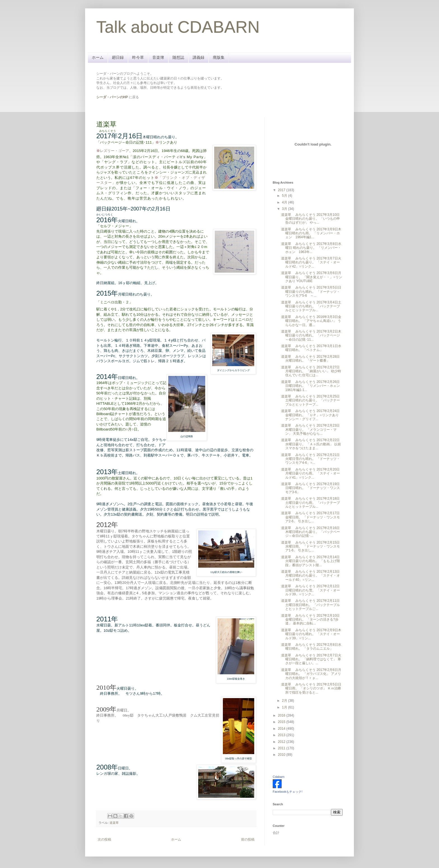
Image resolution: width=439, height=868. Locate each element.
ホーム (98, 57)
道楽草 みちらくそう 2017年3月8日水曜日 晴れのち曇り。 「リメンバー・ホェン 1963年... (311, 248)
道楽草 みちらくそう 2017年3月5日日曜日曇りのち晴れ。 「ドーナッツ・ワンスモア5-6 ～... (311, 292)
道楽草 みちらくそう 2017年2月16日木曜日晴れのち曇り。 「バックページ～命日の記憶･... (310, 532)
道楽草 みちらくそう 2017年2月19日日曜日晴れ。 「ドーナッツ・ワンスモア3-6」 (310, 488)
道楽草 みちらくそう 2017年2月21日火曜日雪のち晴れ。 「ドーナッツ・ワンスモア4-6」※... (310, 459)
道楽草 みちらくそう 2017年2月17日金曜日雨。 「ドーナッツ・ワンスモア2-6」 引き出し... (310, 517)
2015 (282, 722)
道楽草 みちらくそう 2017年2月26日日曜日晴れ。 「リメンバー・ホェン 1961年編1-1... (312, 386)
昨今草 (138, 57)
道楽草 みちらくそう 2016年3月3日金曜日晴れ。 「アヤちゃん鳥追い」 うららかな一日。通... (311, 321)
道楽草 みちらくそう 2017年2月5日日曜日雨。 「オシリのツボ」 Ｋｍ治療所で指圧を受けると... (311, 688)
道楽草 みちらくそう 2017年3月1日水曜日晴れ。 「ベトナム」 (311, 348)
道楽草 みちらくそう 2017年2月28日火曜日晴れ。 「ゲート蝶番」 (310, 359)
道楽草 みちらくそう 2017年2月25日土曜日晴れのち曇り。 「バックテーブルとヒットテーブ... (310, 400)
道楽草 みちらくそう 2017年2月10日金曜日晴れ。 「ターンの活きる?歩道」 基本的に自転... (310, 620)
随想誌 (178, 57)
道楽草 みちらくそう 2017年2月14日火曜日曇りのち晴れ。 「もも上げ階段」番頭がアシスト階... (310, 561)
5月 (285, 196)
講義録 (199, 57)
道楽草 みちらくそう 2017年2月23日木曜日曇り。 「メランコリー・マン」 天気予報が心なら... (310, 430)
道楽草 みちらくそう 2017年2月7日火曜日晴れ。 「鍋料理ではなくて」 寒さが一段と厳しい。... (311, 659)
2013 (282, 735)
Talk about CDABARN (178, 27)
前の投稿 (248, 839)
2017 (282, 190)
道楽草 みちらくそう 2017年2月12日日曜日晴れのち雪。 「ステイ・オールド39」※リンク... (310, 590)
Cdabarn (279, 777)
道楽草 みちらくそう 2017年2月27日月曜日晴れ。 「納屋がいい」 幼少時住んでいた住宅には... (311, 371)
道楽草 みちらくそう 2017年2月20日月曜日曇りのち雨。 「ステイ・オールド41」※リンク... (310, 473)
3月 (285, 209)
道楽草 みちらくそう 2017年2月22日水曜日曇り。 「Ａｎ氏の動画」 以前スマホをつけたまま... (311, 444)
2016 (282, 715)
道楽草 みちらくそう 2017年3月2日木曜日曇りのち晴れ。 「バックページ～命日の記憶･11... (311, 335)
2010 (282, 755)
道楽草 (114, 823)
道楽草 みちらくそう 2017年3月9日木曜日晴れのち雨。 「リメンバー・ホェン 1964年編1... (311, 233)
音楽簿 (158, 57)
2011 (282, 748)
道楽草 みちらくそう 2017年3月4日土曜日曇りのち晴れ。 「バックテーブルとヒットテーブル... (311, 306)
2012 (282, 742)
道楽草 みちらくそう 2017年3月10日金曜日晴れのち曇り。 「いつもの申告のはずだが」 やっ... (310, 219)
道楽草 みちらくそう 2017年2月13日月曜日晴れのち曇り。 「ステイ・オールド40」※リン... (310, 576)
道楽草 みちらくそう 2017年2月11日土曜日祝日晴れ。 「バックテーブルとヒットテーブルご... (310, 605)
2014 (282, 729)
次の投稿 (104, 839)
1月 (285, 707)
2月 (285, 701)
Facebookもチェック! (288, 792)
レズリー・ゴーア (115, 151)
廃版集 (219, 57)
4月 (285, 202)
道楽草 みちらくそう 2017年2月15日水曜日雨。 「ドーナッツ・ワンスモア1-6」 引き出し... (310, 547)
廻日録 (118, 57)
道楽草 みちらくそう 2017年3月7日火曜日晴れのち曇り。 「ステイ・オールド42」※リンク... (311, 262)
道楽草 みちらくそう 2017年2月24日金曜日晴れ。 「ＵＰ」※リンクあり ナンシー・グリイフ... (310, 415)
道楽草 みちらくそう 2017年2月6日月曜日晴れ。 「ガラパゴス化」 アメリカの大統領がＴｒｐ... (311, 674)
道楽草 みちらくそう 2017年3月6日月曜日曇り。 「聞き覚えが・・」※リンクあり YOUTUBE (312, 277)
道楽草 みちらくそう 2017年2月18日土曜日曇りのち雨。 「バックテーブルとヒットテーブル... (310, 503)
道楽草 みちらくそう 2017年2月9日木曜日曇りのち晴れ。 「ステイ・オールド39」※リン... (311, 634)
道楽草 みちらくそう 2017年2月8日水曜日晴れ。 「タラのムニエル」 (311, 647)
